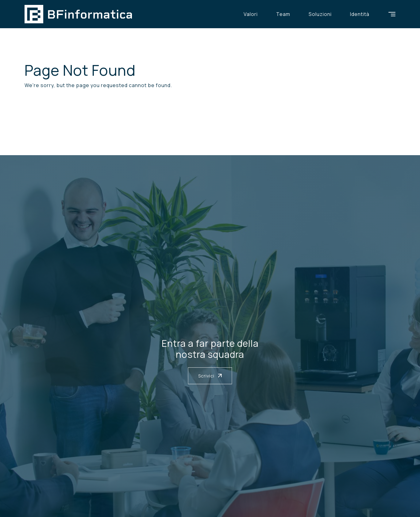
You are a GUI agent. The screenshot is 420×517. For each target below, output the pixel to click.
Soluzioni (320, 14)
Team (283, 14)
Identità (360, 14)
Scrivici (210, 376)
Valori (251, 14)
